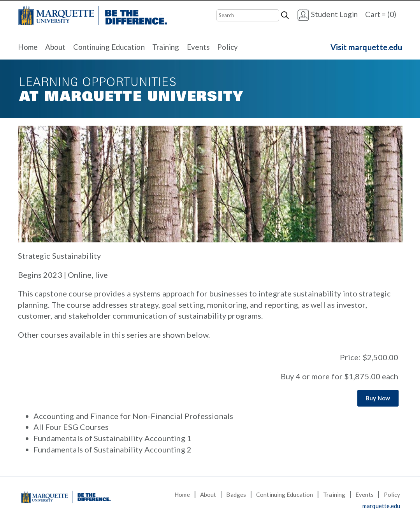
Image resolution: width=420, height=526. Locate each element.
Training (166, 47)
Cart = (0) (381, 14)
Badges (236, 494)
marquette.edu (381, 506)
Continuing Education (109, 47)
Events (199, 47)
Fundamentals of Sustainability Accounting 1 (112, 438)
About (55, 47)
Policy (228, 47)
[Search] (248, 15)
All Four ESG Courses (71, 427)
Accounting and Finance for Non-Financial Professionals (133, 416)
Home (28, 47)
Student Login (327, 15)
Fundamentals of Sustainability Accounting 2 (112, 449)
